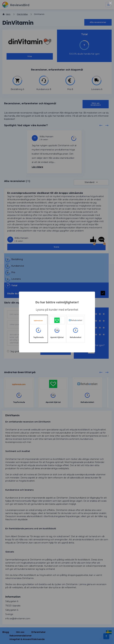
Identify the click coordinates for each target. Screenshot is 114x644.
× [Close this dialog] (110, 4)
